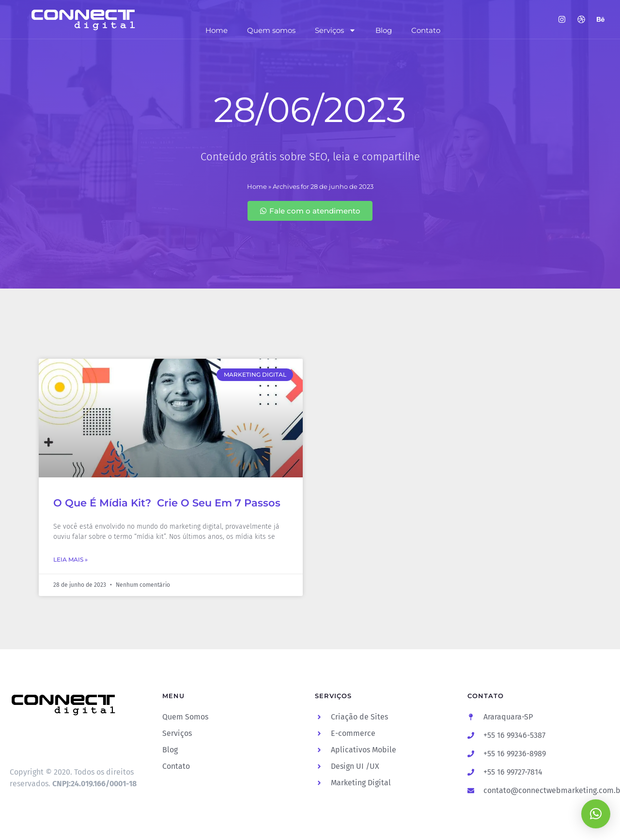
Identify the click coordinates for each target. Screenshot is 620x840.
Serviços (335, 30)
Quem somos (271, 30)
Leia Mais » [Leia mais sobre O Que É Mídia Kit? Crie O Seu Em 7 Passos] (70, 559)
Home (217, 30)
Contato (426, 30)
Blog (384, 30)
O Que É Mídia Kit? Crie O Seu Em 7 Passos (167, 503)
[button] (596, 814)
